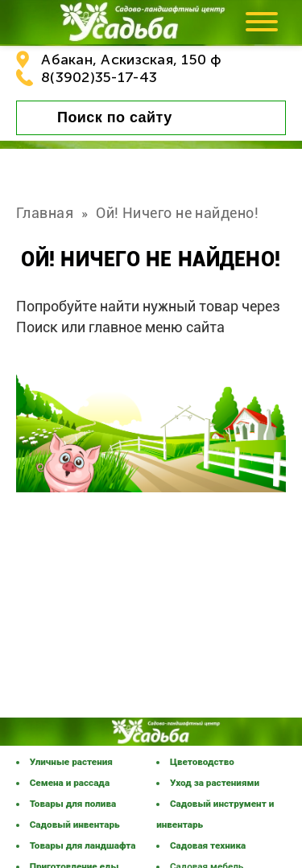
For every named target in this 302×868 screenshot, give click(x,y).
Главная (45, 213)
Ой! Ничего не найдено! (177, 213)
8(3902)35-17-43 (99, 77)
